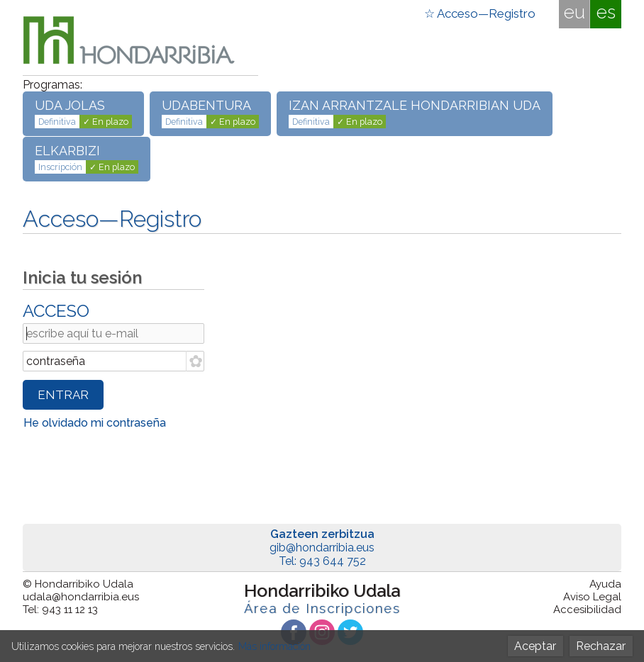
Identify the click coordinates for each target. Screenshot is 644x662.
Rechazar (601, 646)
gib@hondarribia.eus (322, 548)
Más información (274, 646)
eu (574, 12)
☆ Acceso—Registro (480, 13)
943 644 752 (333, 561)
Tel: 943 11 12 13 (60, 610)
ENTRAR (63, 395)
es (606, 12)
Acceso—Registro (112, 219)
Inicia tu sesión (82, 277)
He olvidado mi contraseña (95, 423)
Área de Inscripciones (322, 608)
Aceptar (535, 646)
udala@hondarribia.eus (81, 597)
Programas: (52, 85)
